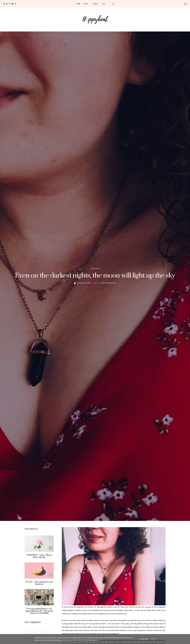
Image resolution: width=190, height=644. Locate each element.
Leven (95, 4)
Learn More (144, 639)
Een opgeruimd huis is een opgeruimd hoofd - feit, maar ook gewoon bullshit (39, 611)
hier (107, 624)
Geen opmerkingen (109, 283)
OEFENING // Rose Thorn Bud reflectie (39, 556)
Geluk (86, 4)
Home (78, 4)
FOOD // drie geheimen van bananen (39, 583)
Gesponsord (95, 269)
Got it (154, 639)
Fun (104, 4)
